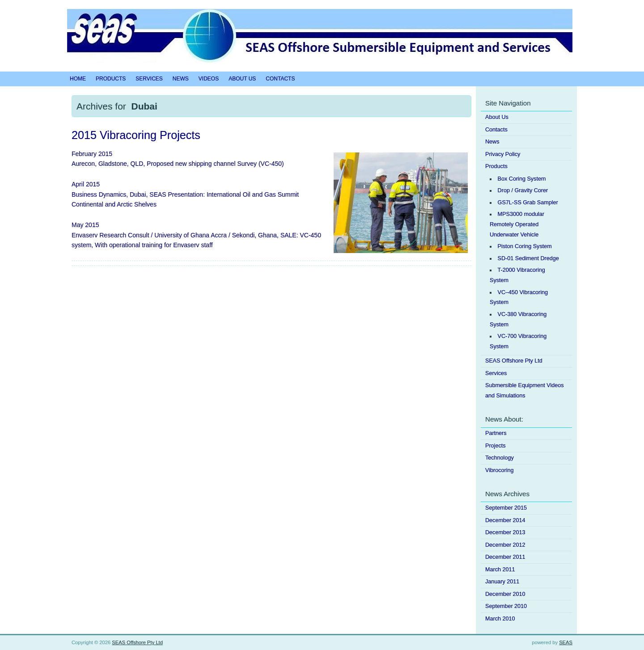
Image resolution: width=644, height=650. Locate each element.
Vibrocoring (499, 470)
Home (78, 79)
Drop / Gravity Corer (523, 190)
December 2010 (505, 594)
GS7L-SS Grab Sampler (528, 203)
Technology (500, 458)
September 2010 (506, 606)
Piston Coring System (525, 246)
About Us (242, 79)
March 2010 (500, 619)
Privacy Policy (503, 154)
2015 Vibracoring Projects (136, 135)
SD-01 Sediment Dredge (528, 258)
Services (149, 79)
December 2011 (505, 557)
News (181, 79)
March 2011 (500, 570)
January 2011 (502, 582)
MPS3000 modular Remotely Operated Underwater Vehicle (517, 224)
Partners (496, 433)
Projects (496, 446)
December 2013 (505, 532)
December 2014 (505, 520)
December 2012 (505, 545)
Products (111, 79)
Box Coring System (522, 179)
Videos (209, 79)
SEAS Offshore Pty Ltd (514, 361)
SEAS (566, 642)
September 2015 (506, 508)
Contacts (280, 79)
